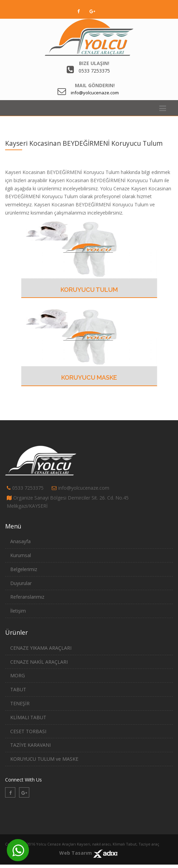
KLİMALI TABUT (28, 717)
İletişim (18, 611)
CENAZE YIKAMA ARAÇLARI (41, 648)
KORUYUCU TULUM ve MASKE (44, 759)
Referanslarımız (27, 597)
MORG (18, 675)
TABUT (18, 689)
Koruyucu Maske (89, 377)
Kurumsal (21, 555)
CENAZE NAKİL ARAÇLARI (39, 662)
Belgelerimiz (24, 569)
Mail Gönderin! (95, 85)
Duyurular (21, 583)
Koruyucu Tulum (89, 290)
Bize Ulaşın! (94, 63)
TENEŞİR (20, 703)
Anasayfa (20, 541)
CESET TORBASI (28, 731)
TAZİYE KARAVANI (30, 745)
